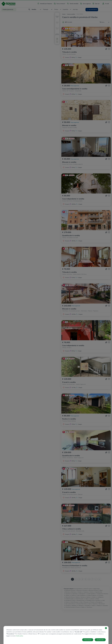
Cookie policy (19, 636)
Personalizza (88, 640)
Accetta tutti (100, 640)
